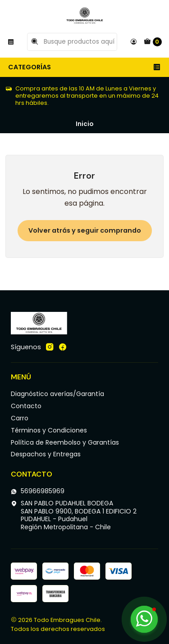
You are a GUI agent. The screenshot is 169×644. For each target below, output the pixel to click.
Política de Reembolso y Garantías (65, 442)
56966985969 (38, 491)
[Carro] (153, 42)
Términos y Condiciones (49, 430)
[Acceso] (133, 42)
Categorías (84, 67)
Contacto (26, 406)
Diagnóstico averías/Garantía (57, 394)
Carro (20, 418)
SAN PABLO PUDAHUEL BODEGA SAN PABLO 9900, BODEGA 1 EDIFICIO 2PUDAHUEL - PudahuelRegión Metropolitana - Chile (74, 515)
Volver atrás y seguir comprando (85, 230)
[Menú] (11, 42)
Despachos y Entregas (46, 454)
